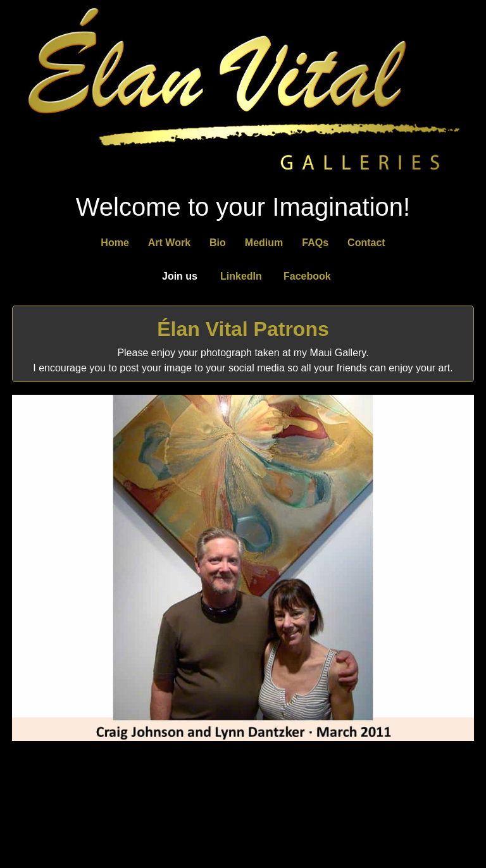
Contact (366, 243)
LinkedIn (241, 276)
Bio (218, 243)
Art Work (169, 243)
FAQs (315, 243)
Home (115, 243)
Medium (264, 243)
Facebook (307, 276)
